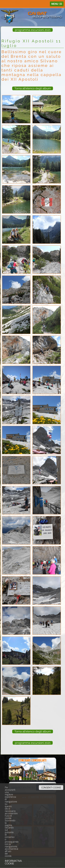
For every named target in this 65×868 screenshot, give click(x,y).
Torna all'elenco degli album (33, 88)
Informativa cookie (13, 862)
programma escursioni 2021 (33, 30)
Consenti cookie (51, 788)
